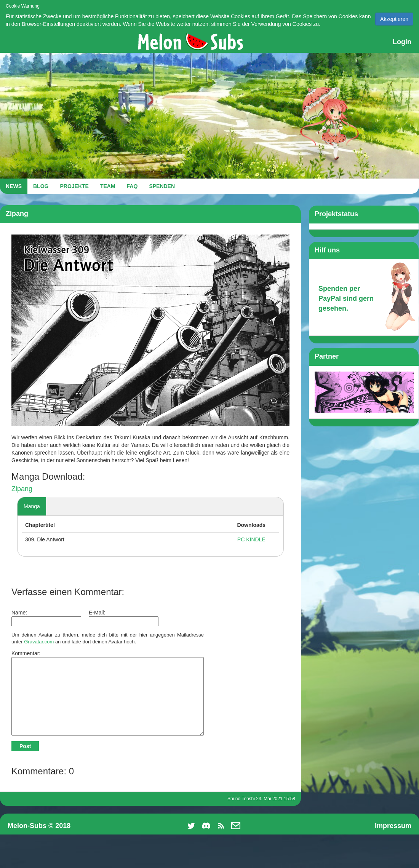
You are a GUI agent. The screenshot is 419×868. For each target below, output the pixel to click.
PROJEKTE (74, 186)
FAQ (132, 186)
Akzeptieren (394, 19)
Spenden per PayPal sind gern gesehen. (346, 298)
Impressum (393, 826)
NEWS (14, 186)
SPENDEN (162, 186)
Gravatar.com (39, 642)
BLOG (41, 186)
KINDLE (256, 539)
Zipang (22, 489)
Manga (32, 506)
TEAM (108, 186)
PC (241, 539)
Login (402, 42)
